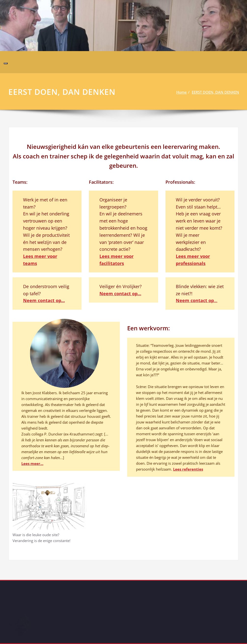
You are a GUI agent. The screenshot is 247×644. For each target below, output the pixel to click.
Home (183, 92)
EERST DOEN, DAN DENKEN (217, 92)
